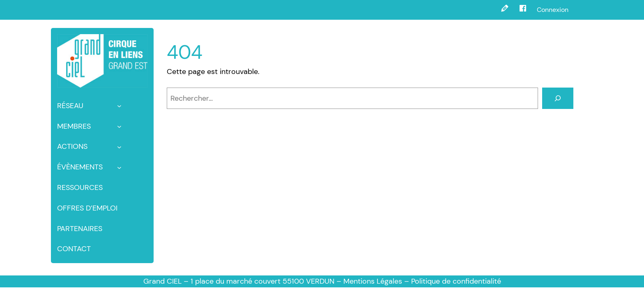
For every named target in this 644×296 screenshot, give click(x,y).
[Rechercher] (558, 98)
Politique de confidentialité (456, 281)
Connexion (553, 10)
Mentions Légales (373, 281)
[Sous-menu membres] (119, 126)
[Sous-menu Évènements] (119, 167)
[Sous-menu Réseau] (119, 106)
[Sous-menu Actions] (119, 147)
